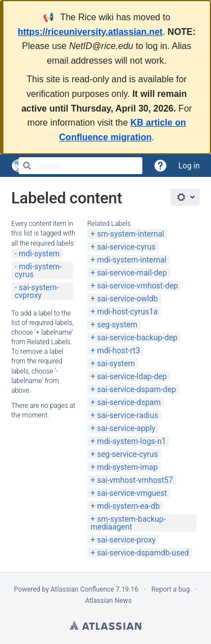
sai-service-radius (127, 415)
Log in (189, 166)
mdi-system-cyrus (38, 270)
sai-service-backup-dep (137, 337)
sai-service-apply (126, 428)
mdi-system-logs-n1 (131, 441)
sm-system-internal (130, 234)
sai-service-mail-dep (132, 273)
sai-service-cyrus (126, 247)
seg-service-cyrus (127, 454)
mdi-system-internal (131, 260)
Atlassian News (108, 601)
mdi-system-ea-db (128, 506)
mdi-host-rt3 (118, 350)
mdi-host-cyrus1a (127, 312)
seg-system (117, 325)
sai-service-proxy (126, 540)
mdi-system (39, 254)
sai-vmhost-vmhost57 (135, 480)
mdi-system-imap (127, 467)
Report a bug (170, 589)
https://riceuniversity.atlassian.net (90, 32)
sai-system (116, 363)
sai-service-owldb (127, 299)
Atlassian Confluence (82, 589)
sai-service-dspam (129, 402)
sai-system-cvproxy (37, 291)
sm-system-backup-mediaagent (128, 523)
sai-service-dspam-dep (136, 389)
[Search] (27, 166)
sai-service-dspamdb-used (143, 553)
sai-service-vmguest (132, 493)
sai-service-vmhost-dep (137, 286)
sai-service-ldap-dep (132, 376)
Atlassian (105, 625)
